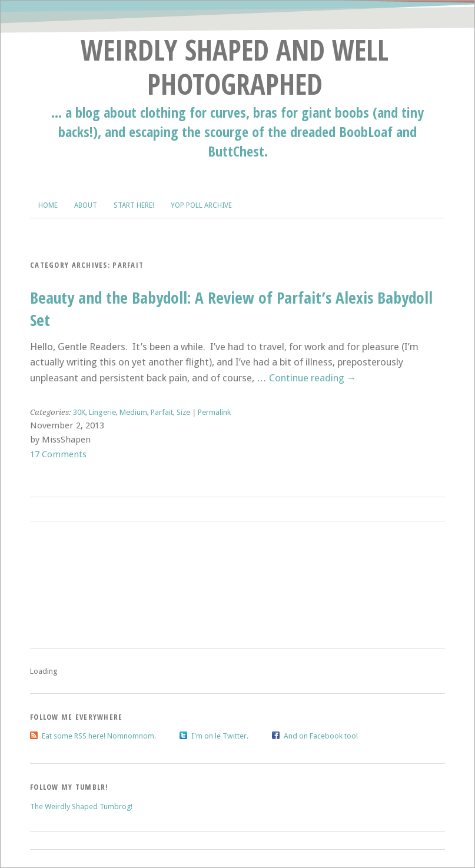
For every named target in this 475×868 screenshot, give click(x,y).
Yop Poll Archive (201, 205)
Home (48, 205)
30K (79, 412)
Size (183, 412)
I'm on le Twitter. (220, 736)
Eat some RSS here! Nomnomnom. (99, 736)
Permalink (214, 412)
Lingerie (102, 412)
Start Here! (134, 205)
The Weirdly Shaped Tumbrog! (81, 807)
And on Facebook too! (321, 736)
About (86, 205)
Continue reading (313, 378)
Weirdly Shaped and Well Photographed (235, 67)
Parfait (162, 412)
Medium (133, 412)
